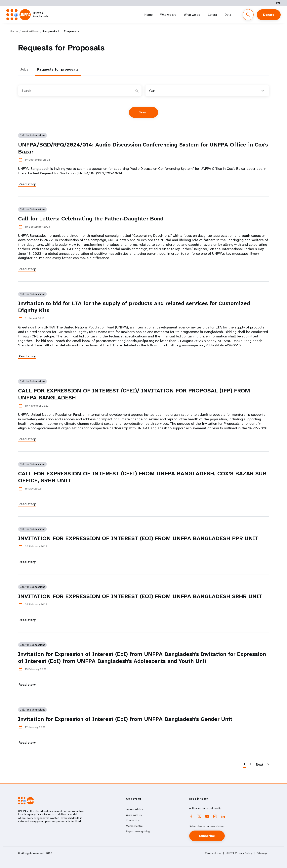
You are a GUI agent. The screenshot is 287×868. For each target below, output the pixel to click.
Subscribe (207, 836)
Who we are (168, 15)
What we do (192, 15)
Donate (269, 15)
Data (228, 15)
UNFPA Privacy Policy (239, 853)
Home (148, 15)
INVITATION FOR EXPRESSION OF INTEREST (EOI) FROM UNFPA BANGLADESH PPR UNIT (138, 538)
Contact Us (133, 820)
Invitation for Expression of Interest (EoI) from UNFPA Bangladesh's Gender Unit (125, 719)
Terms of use (213, 853)
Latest (212, 15)
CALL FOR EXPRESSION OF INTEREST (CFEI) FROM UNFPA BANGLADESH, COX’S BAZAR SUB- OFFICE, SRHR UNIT (143, 477)
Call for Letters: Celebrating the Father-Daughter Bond (91, 219)
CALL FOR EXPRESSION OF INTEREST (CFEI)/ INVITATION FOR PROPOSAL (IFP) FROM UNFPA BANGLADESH (134, 394)
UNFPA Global (135, 809)
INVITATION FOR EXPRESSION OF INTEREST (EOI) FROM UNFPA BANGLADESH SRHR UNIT (140, 596)
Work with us (30, 31)
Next (260, 764)
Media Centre (134, 826)
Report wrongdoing (138, 831)
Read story (27, 184)
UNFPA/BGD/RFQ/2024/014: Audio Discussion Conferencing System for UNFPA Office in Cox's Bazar (143, 148)
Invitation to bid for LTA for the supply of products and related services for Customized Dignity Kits (134, 307)
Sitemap (262, 853)
